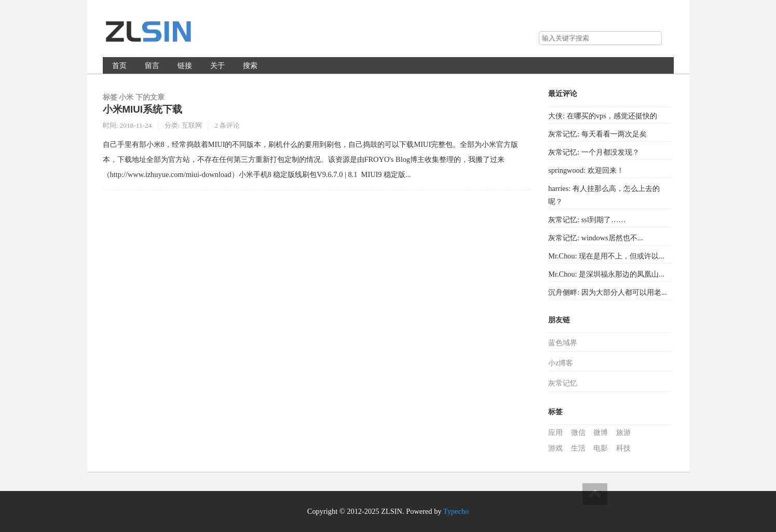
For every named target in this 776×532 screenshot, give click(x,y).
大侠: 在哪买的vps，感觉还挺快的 (603, 116)
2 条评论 (227, 125)
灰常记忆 (563, 383)
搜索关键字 (539, 31)
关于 (217, 65)
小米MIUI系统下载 (142, 109)
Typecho (456, 511)
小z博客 (561, 363)
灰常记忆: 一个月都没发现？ (594, 152)
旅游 (623, 433)
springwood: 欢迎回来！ (586, 170)
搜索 (654, 38)
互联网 (192, 125)
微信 (578, 433)
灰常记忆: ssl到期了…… (587, 220)
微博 (601, 433)
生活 (578, 448)
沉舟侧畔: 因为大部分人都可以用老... (607, 292)
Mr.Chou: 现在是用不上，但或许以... (606, 256)
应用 (555, 433)
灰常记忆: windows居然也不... (595, 238)
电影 (601, 448)
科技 (623, 448)
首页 (119, 65)
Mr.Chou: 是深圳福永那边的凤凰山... (606, 274)
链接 (185, 65)
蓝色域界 (563, 343)
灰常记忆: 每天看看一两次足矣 (597, 134)
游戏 (555, 448)
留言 (152, 65)
